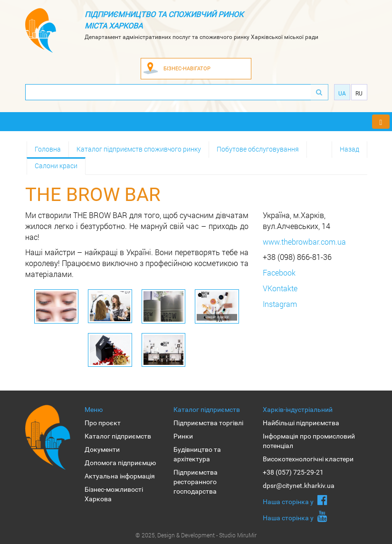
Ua (342, 94)
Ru (359, 94)
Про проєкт (103, 423)
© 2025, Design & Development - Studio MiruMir (196, 535)
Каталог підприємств (118, 436)
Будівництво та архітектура (197, 454)
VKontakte (280, 288)
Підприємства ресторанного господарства (196, 482)
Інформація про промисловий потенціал (309, 441)
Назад (349, 149)
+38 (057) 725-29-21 (293, 472)
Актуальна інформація (120, 476)
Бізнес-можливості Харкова (114, 494)
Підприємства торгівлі (208, 423)
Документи (102, 449)
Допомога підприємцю (120, 463)
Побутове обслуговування (258, 149)
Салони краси (56, 166)
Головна (48, 149)
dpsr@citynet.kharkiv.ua (299, 486)
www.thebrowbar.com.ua (304, 242)
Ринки (183, 436)
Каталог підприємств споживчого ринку (139, 149)
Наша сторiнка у (295, 500)
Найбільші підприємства (301, 423)
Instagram (280, 304)
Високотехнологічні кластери (308, 459)
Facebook (279, 272)
